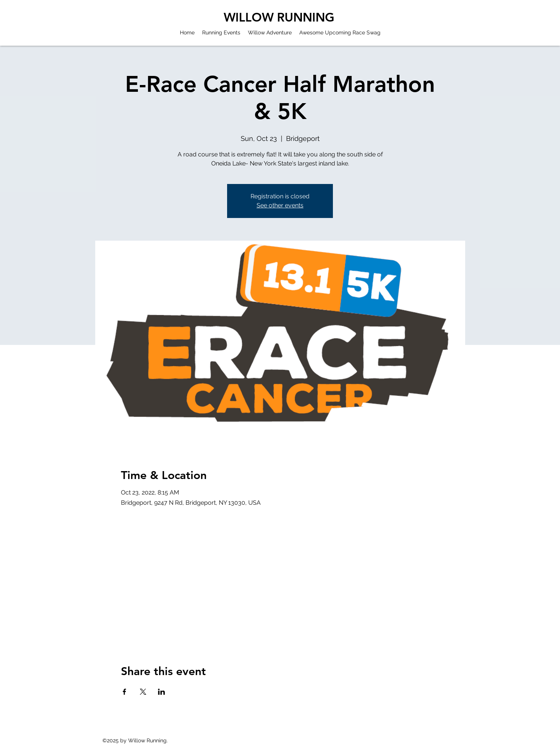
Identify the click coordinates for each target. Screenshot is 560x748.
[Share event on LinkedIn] (162, 692)
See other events (280, 205)
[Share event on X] (143, 692)
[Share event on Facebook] (125, 692)
